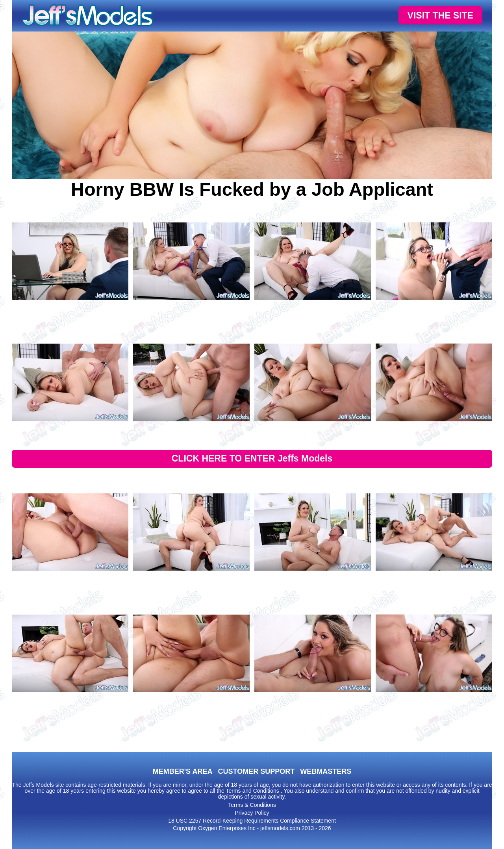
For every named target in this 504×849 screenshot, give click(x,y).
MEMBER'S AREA (183, 771)
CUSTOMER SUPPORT (256, 771)
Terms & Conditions (252, 805)
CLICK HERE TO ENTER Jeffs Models (252, 458)
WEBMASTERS (326, 771)
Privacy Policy (252, 813)
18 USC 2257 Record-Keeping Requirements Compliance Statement (252, 821)
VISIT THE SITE (440, 15)
